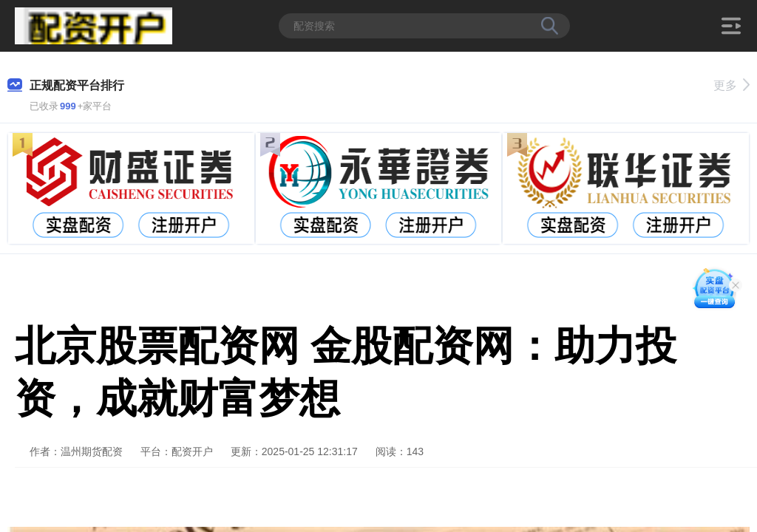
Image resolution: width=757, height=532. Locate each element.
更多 (731, 85)
